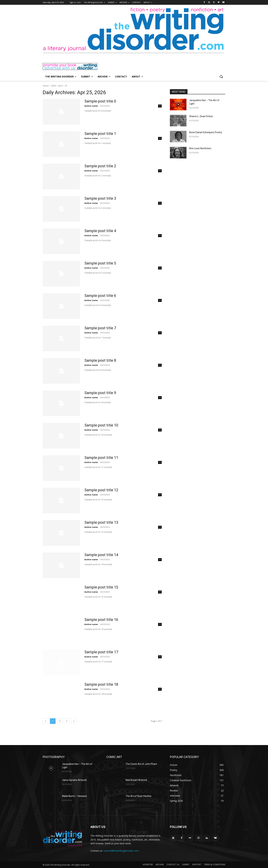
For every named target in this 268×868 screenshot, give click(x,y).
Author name (91, 106)
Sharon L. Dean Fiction (201, 116)
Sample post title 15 (101, 587)
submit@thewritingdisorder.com (121, 851)
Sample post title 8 (100, 360)
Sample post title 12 (101, 490)
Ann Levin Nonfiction (200, 148)
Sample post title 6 (100, 296)
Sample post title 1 (100, 134)
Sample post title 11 (101, 458)
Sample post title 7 (100, 328)
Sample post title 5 (100, 263)
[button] (221, 77)
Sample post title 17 (101, 652)
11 (160, 106)
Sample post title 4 (100, 231)
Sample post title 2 (100, 166)
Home (46, 86)
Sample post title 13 (101, 522)
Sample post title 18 (101, 684)
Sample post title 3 (100, 198)
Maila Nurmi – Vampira (74, 796)
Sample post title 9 (100, 393)
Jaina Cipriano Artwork (74, 780)
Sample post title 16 (101, 620)
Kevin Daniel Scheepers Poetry (206, 132)
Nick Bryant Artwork (136, 780)
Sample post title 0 (100, 101)
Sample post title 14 (101, 555)
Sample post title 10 (101, 425)
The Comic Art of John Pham (141, 764)
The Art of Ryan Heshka (138, 796)
